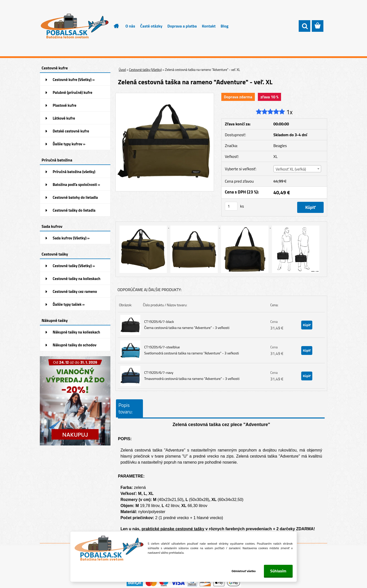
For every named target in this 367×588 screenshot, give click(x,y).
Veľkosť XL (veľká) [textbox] (291, 169)
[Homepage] (113, 26)
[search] (304, 26)
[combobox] (297, 169)
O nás (130, 26)
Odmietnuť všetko (243, 571)
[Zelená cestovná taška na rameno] (165, 95)
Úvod (122, 70)
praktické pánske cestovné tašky (173, 529)
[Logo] (74, 26)
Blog (224, 26)
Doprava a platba (182, 26)
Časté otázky (151, 26)
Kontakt (209, 26)
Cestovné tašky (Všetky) (145, 70)
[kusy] (231, 206)
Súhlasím (278, 571)
